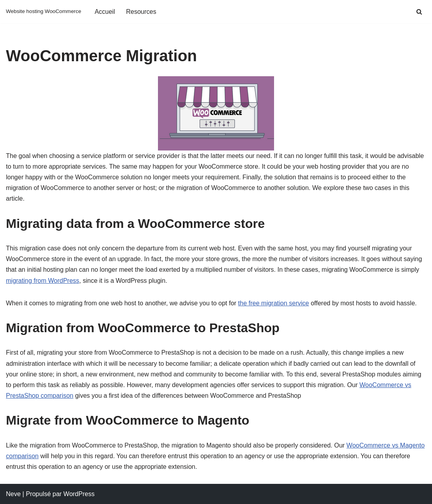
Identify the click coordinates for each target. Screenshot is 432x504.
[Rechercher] (419, 12)
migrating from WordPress (43, 281)
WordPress (79, 494)
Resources (141, 12)
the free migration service (274, 303)
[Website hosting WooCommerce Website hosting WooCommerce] (44, 12)
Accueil (105, 12)
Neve (13, 494)
